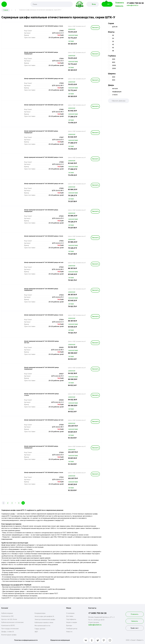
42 (113, 44)
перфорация (117, 92)
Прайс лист (135, 628)
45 (113, 48)
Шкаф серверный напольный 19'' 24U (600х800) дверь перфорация (41, 290)
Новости (69, 632)
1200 (114, 68)
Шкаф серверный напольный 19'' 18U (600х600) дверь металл (41, 80)
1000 (114, 65)
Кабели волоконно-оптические (12, 623)
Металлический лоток (42, 626)
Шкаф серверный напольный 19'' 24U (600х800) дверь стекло (41, 316)
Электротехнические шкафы (45, 620)
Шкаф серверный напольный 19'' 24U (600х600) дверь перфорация (41, 211)
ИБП (36, 632)
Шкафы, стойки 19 (8, 632)
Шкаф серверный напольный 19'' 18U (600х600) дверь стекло (41, 28)
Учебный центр (72, 629)
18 (113, 35)
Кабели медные (7, 613)
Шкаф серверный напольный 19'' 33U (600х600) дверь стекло (41, 474)
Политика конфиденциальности (26, 640)
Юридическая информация (61, 640)
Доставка (70, 616)
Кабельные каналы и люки (44, 623)
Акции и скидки (72, 623)
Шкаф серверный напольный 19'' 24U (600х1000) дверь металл (41, 343)
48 (113, 51)
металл (115, 88)
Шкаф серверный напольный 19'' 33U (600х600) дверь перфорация (41, 448)
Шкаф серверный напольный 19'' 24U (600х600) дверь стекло (41, 238)
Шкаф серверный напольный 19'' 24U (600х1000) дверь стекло (41, 395)
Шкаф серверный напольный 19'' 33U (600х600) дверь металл (41, 421)
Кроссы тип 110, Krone (9, 620)
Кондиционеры (40, 614)
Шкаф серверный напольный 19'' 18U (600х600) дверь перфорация (41, 54)
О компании (70, 613)
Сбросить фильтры (119, 101)
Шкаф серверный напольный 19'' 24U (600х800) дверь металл (41, 264)
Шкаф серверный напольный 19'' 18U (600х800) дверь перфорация (41, 133)
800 (114, 62)
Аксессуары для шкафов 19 (44, 617)
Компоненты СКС (8, 616)
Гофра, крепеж (40, 629)
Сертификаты (71, 620)
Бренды (69, 626)
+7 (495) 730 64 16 (135, 3)
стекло (115, 95)
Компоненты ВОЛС (8, 626)
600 (114, 59)
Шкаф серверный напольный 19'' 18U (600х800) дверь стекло (41, 159)
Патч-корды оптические (10, 629)
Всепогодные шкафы (9, 635)
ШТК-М (115, 27)
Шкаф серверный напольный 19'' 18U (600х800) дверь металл (41, 106)
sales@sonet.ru (132, 5)
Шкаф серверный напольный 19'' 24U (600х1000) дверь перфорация (41, 369)
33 (113, 41)
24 (113, 38)
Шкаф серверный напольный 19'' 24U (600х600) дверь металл (41, 185)
